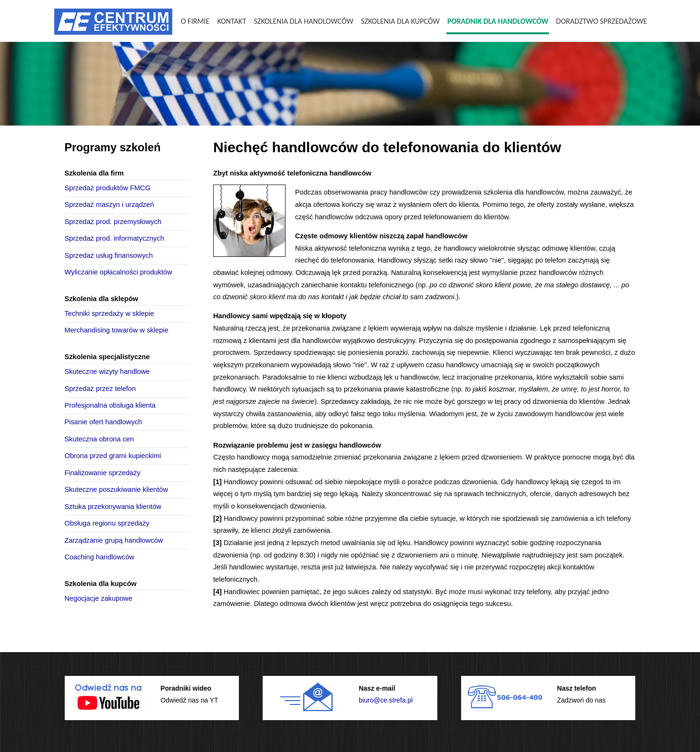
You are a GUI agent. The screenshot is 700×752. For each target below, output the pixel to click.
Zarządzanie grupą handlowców (114, 540)
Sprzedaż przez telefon (100, 389)
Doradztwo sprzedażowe (602, 21)
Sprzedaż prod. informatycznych (114, 238)
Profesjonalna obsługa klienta (110, 405)
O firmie (195, 21)
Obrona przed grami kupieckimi (113, 456)
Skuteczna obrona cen (99, 439)
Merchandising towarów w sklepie (117, 330)
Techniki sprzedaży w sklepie (109, 313)
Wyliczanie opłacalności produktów (118, 272)
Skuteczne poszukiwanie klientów (117, 489)
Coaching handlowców (100, 557)
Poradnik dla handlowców (498, 21)
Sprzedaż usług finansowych (109, 255)
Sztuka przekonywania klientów (113, 507)
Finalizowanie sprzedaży (103, 473)
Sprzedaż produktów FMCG (108, 188)
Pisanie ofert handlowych (104, 422)
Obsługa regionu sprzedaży (107, 523)
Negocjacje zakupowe (99, 598)
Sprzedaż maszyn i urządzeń (109, 205)
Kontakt (232, 21)
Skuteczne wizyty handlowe (107, 371)
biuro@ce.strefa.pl (386, 700)
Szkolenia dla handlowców (303, 21)
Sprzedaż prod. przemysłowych (113, 222)
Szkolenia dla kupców (400, 21)
